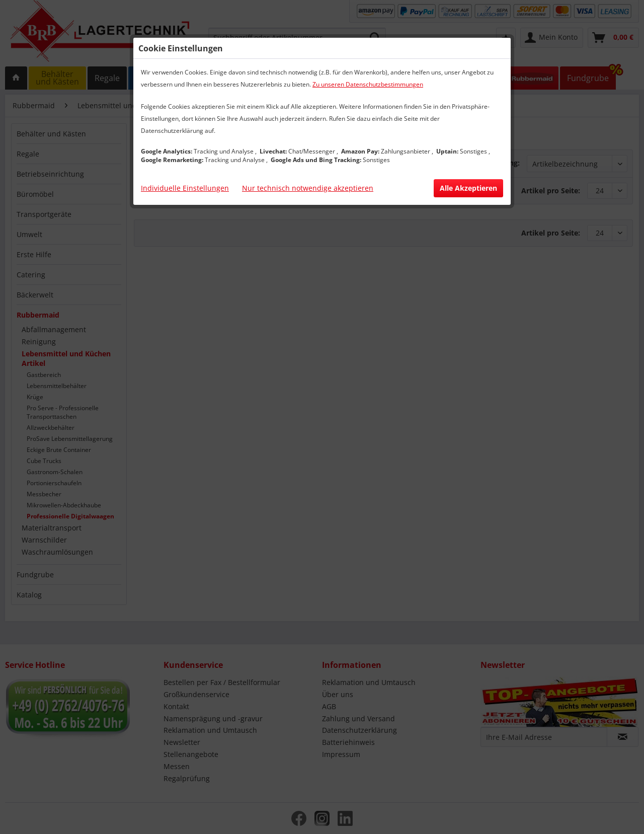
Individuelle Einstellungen (185, 188)
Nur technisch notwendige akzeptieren (308, 188)
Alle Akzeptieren (468, 188)
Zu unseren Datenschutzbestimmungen (368, 84)
